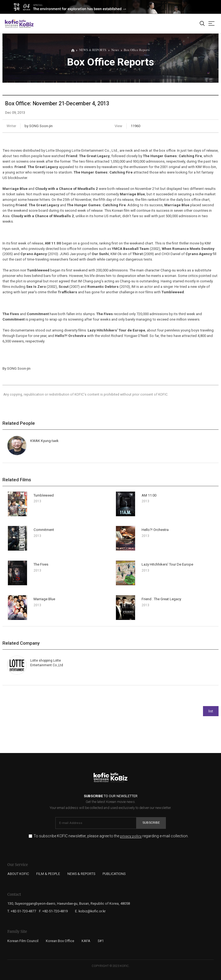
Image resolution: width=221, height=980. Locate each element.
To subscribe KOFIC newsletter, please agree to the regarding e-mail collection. (111, 836)
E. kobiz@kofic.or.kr (90, 911)
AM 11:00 (149, 495)
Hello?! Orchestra (155, 530)
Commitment (44, 530)
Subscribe (151, 823)
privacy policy (131, 836)
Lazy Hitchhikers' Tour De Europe (167, 564)
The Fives (41, 564)
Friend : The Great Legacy (161, 599)
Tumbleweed (44, 495)
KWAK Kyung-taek (44, 441)
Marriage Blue (44, 599)
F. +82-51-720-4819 (53, 911)
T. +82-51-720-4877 (22, 911)
